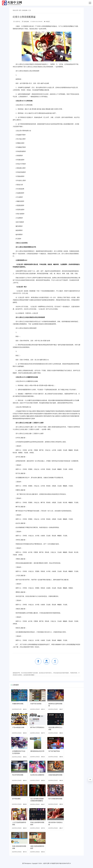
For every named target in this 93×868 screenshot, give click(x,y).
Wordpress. (28, 863)
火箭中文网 (46, 863)
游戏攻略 (25, 10)
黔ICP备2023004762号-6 (64, 863)
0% (90, 780)
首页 (20, 10)
